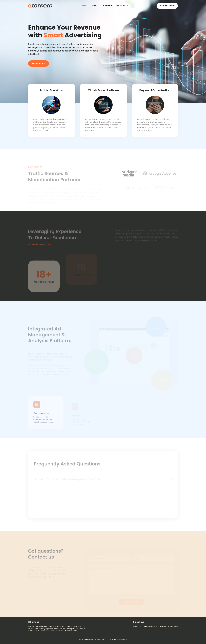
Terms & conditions (169, 627)
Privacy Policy (150, 627)
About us (137, 627)
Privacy (107, 6)
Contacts (122, 6)
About (95, 6)
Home (84, 6)
